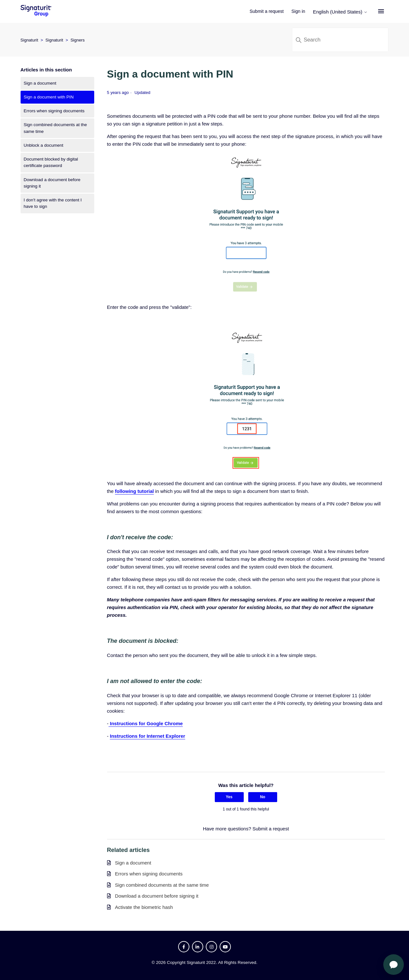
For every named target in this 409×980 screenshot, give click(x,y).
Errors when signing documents (54, 111)
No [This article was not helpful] (263, 797)
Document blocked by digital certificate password (51, 162)
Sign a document (40, 83)
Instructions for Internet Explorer (148, 736)
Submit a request (270, 11)
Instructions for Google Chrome (146, 723)
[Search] (340, 40)
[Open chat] (394, 965)
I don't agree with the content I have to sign (53, 203)
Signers (77, 40)
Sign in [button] (302, 11)
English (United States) (344, 12)
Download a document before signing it (52, 183)
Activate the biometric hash (144, 907)
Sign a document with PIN (49, 97)
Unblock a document (44, 145)
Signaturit (29, 40)
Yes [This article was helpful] (229, 797)
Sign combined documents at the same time (55, 128)
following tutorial (135, 491)
